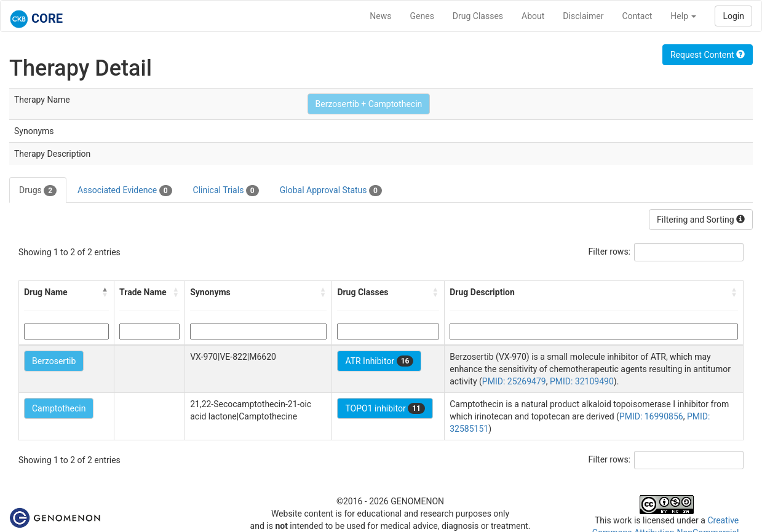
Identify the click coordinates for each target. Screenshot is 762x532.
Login (733, 16)
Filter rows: (610, 252)
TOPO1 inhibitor (385, 408)
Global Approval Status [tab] (331, 191)
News (380, 16)
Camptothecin (59, 408)
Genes (422, 16)
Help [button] (683, 16)
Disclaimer (583, 16)
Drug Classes (478, 16)
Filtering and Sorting (701, 220)
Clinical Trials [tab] (226, 191)
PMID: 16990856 (651, 416)
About (533, 16)
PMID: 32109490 (582, 381)
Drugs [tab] (38, 191)
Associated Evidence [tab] (125, 191)
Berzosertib (54, 361)
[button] (105, 292)
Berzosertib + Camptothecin (369, 104)
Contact (637, 16)
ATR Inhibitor (379, 361)
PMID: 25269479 (514, 381)
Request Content (708, 55)
